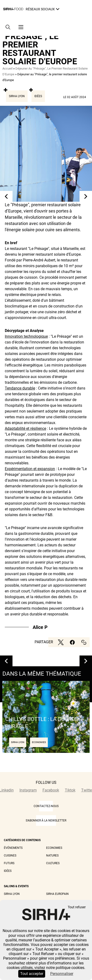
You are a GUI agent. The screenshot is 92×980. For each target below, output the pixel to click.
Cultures (53, 863)
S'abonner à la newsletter (46, 821)
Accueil (7, 68)
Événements (13, 848)
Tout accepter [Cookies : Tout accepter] (32, 974)
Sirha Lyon (17, 96)
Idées (38, 96)
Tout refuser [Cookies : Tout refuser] (77, 907)
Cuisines (10, 856)
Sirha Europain (57, 894)
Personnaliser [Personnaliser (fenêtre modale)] (62, 974)
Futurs (9, 863)
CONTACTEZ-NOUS (46, 806)
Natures (52, 856)
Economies (54, 848)
